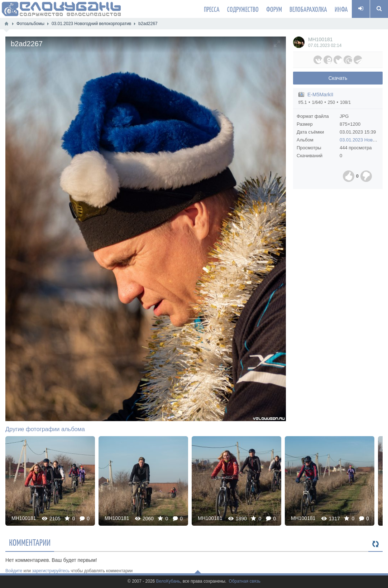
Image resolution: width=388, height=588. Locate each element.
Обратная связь (245, 581)
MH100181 (320, 39)
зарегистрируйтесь (51, 571)
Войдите (14, 571)
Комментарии (30, 542)
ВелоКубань (168, 581)
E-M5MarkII (320, 95)
